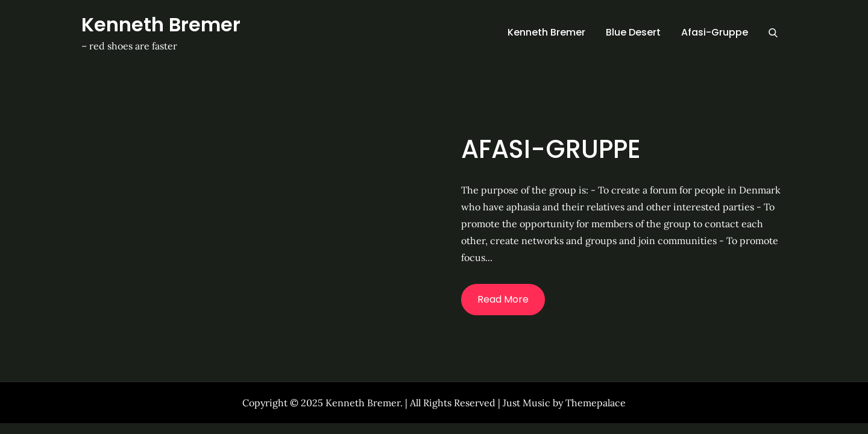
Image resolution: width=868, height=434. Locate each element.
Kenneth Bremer (161, 24)
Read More (503, 299)
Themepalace (596, 403)
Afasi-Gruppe (715, 32)
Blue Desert (633, 32)
